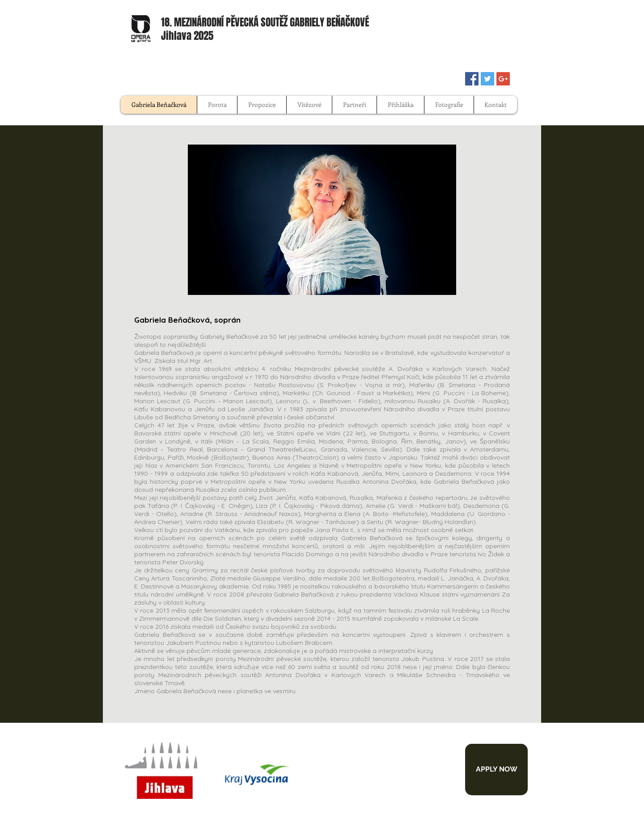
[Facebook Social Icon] (472, 79)
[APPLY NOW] (496, 770)
